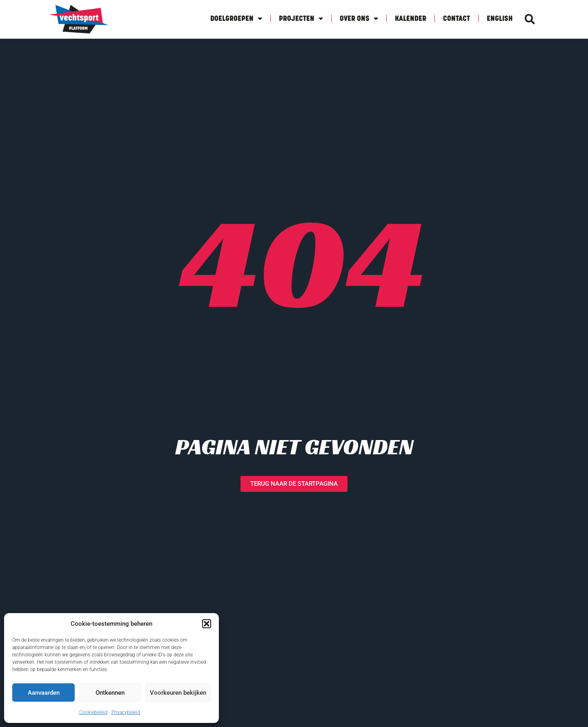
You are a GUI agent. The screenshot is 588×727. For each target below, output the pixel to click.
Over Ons (359, 18)
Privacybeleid (126, 712)
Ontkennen (110, 693)
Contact (457, 19)
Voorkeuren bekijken (178, 693)
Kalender (411, 19)
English (500, 19)
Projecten (301, 18)
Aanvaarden (44, 693)
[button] (207, 624)
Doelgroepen (236, 18)
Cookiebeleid (93, 712)
